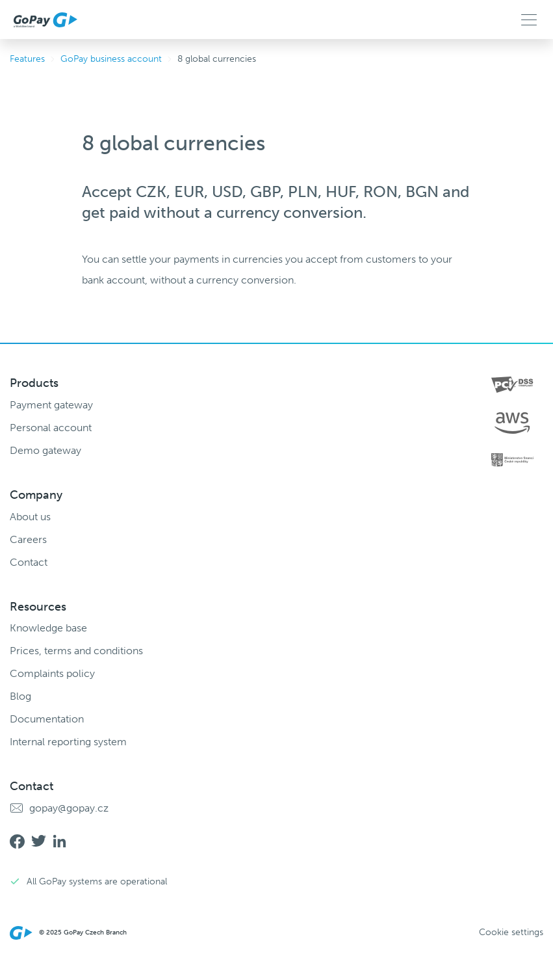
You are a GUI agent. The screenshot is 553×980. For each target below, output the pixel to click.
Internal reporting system (68, 742)
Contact (29, 562)
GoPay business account (111, 59)
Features (27, 59)
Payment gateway (51, 405)
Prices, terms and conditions (76, 651)
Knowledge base (48, 628)
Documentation (47, 719)
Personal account (51, 428)
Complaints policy (52, 673)
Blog (20, 696)
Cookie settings (511, 933)
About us (30, 517)
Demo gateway (45, 450)
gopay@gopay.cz (69, 808)
